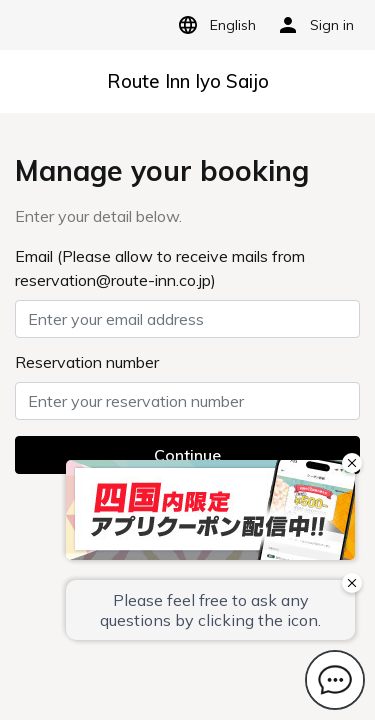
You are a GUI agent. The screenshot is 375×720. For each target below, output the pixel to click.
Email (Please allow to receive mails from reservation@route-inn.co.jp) (160, 268)
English (213, 25)
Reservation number (87, 362)
